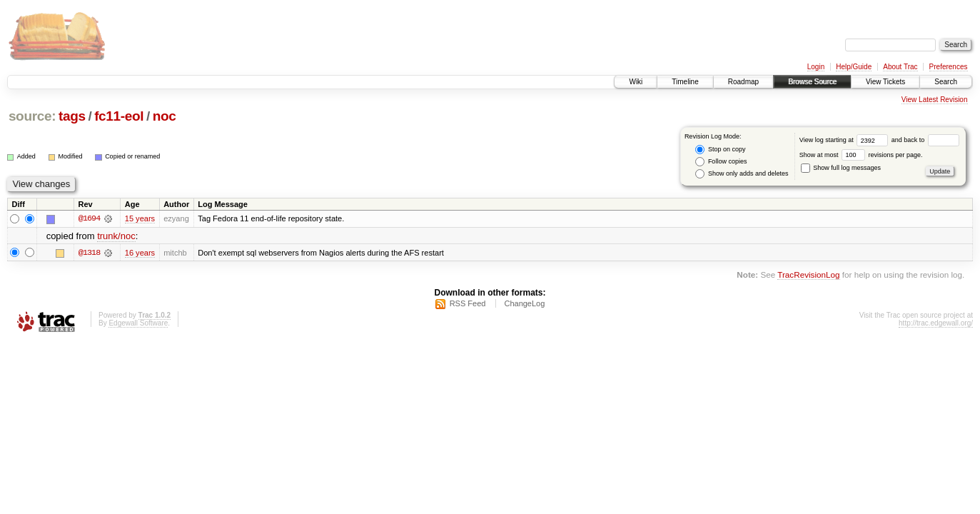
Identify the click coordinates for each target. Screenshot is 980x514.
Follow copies (721, 162)
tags (72, 116)
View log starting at (845, 140)
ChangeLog (524, 303)
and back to (925, 140)
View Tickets (885, 82)
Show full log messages (841, 168)
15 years (140, 218)
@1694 (89, 218)
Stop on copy (720, 150)
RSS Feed (468, 303)
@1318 (89, 253)
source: (32, 116)
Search (946, 82)
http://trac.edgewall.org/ (936, 323)
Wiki (636, 82)
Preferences (949, 67)
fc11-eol (119, 116)
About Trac (900, 67)
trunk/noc (116, 236)
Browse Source (812, 82)
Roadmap (743, 82)
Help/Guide (854, 67)
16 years (140, 253)
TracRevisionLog (808, 274)
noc (165, 116)
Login (816, 67)
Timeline (685, 82)
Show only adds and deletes (742, 174)
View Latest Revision (935, 100)
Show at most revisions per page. (861, 155)
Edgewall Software (138, 323)
